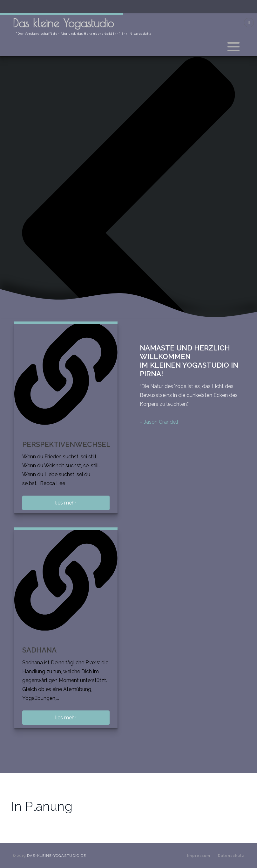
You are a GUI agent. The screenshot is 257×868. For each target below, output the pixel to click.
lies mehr (66, 503)
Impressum (199, 856)
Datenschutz (231, 856)
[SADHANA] (66, 579)
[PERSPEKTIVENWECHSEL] (66, 373)
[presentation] (128, 232)
